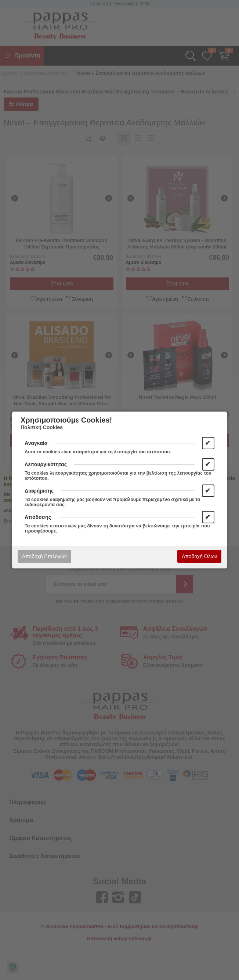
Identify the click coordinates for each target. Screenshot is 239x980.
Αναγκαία (36, 443)
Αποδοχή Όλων (199, 556)
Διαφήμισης (39, 491)
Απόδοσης (38, 517)
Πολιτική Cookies (42, 427)
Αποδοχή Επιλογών (44, 556)
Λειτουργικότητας (46, 464)
